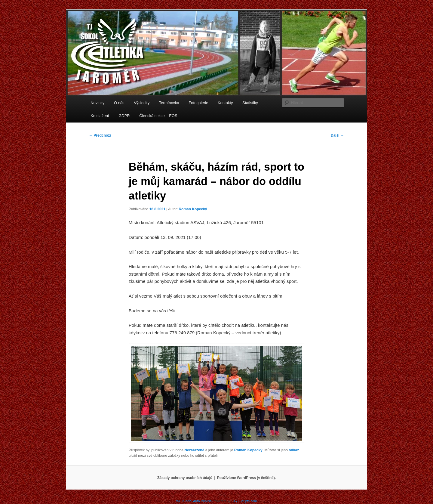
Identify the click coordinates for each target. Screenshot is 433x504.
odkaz (294, 450)
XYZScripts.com (245, 501)
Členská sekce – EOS (158, 116)
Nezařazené (194, 450)
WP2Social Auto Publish (194, 501)
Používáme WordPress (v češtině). (246, 478)
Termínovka (169, 103)
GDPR (124, 116)
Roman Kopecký (193, 209)
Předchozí (100, 135)
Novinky (97, 103)
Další (337, 135)
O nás (119, 103)
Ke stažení (100, 116)
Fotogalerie (198, 103)
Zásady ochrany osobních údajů (185, 478)
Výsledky (142, 103)
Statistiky (250, 103)
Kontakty (225, 103)
